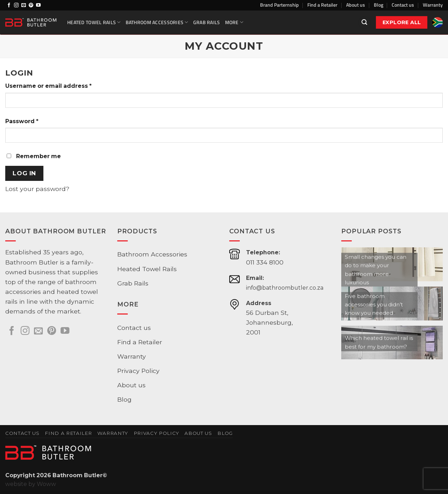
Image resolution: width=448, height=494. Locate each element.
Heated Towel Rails (94, 22)
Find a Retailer (322, 5)
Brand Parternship (279, 5)
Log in (24, 173)
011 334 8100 (265, 262)
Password (22, 121)
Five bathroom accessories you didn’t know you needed (374, 304)
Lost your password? (37, 189)
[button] (365, 22)
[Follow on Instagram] (16, 5)
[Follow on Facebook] (9, 5)
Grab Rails (207, 22)
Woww (46, 484)
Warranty (433, 5)
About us (356, 5)
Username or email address (48, 86)
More (234, 22)
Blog (379, 5)
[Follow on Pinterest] (31, 5)
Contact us (403, 5)
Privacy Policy (138, 371)
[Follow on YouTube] (38, 5)
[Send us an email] (24, 5)
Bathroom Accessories (157, 22)
